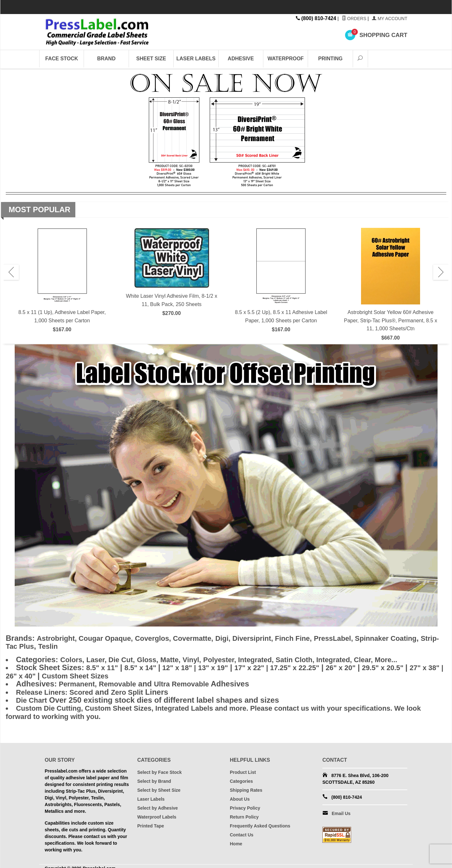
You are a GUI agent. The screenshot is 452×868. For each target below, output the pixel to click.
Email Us (341, 809)
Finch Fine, (318, 638)
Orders (354, 19)
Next (441, 272)
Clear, (394, 658)
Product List (243, 768)
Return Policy (244, 812)
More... (417, 658)
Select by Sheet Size (159, 786)
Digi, (242, 638)
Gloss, (156, 658)
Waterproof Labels (157, 812)
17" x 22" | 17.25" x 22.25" (294, 666)
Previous (11, 272)
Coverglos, (165, 638)
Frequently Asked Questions (260, 821)
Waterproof (286, 59)
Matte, (181, 658)
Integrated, (275, 658)
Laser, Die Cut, (115, 658)
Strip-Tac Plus (64, 646)
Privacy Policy (245, 804)
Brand (106, 59)
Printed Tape (151, 821)
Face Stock (62, 59)
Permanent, (79, 681)
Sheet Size (151, 59)
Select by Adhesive (158, 804)
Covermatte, (208, 638)
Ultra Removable (192, 681)
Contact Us (242, 830)
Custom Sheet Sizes (121, 674)
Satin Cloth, (318, 658)
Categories (241, 777)
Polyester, (236, 658)
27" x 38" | (24, 674)
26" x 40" (63, 674)
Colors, (74, 658)
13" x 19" (225, 666)
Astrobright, (59, 638)
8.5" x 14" (146, 666)
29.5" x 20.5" (410, 666)
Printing (330, 59)
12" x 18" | (187, 666)
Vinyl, (204, 658)
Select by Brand (154, 777)
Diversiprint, (275, 638)
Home (236, 839)
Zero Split (136, 689)
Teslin (105, 646)
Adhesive (241, 59)
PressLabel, (363, 638)
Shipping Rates (246, 786)
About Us (240, 795)
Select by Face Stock (159, 768)
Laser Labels (196, 59)
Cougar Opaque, (112, 638)
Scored (58, 689)
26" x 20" (364, 666)
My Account (390, 19)
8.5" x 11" (104, 666)
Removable (123, 681)
